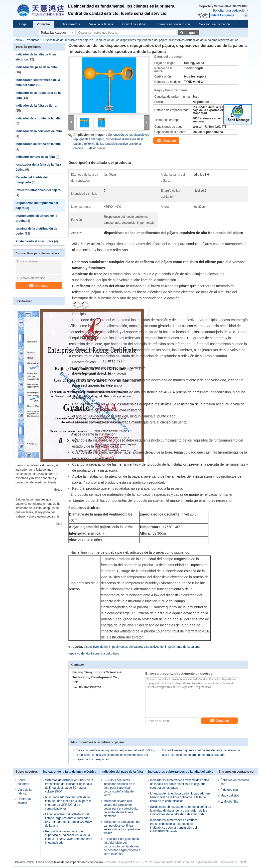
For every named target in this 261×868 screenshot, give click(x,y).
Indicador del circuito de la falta (38, 118)
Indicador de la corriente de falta (39, 131)
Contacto (39, 286)
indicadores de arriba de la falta (38, 144)
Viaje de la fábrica (101, 24)
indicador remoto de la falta (35, 157)
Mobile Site (229, 802)
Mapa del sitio (230, 795)
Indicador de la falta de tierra (36, 106)
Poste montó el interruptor (34, 241)
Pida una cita (229, 790)
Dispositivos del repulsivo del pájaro (67, 40)
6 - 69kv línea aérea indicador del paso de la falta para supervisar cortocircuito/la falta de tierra (119, 788)
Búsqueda (191, 33)
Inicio (18, 40)
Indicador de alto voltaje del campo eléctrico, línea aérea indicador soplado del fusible (122, 827)
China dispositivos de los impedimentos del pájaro (69, 862)
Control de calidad (134, 24)
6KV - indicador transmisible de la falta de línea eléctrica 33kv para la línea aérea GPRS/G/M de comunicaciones (68, 803)
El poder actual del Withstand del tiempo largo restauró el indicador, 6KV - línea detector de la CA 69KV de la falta (69, 820)
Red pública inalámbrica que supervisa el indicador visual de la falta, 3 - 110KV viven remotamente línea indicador (69, 837)
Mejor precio (97, 148)
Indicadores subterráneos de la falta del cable (181, 772)
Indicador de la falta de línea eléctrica (70, 772)
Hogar (23, 24)
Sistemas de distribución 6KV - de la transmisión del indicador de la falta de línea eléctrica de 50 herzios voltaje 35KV (69, 786)
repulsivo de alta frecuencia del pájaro (94, 654)
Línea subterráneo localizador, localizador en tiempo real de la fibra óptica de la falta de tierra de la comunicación (180, 797)
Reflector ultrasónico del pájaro (38, 190)
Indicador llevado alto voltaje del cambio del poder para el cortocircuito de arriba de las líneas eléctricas (121, 809)
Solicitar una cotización (230, 11)
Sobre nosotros (70, 24)
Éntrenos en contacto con (173, 24)
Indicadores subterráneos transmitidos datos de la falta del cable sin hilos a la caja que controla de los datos (180, 784)
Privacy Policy (24, 862)
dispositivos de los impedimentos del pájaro (113, 647)
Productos (44, 24)
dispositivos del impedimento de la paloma (172, 647)
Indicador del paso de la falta (36, 67)
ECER (242, 862)
